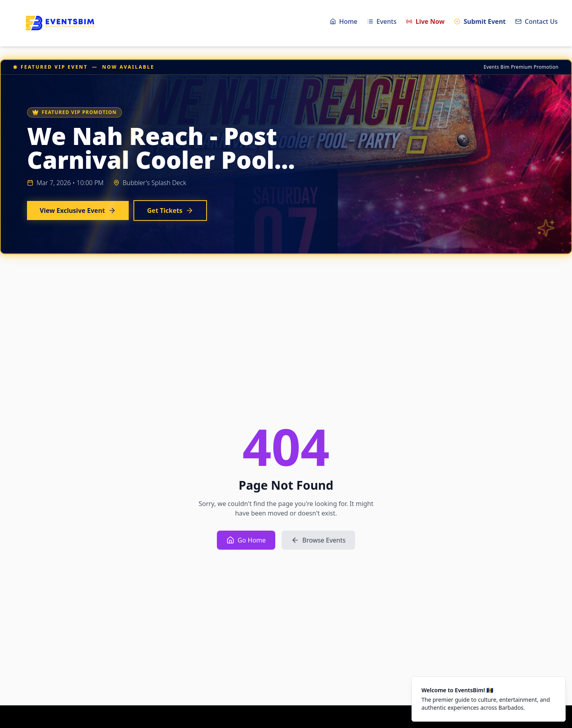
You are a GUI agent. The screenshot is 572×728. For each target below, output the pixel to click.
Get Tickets (170, 210)
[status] (489, 699)
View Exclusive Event (78, 210)
